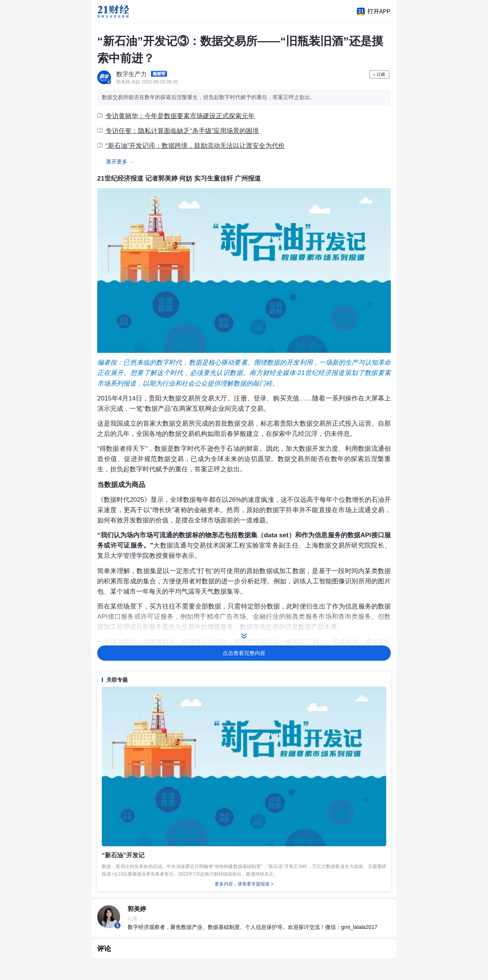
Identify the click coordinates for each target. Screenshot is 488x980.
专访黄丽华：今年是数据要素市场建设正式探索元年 (176, 116)
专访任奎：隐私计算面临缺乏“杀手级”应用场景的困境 (178, 131)
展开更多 (121, 162)
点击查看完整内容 (244, 653)
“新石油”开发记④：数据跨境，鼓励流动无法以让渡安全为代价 (191, 146)
